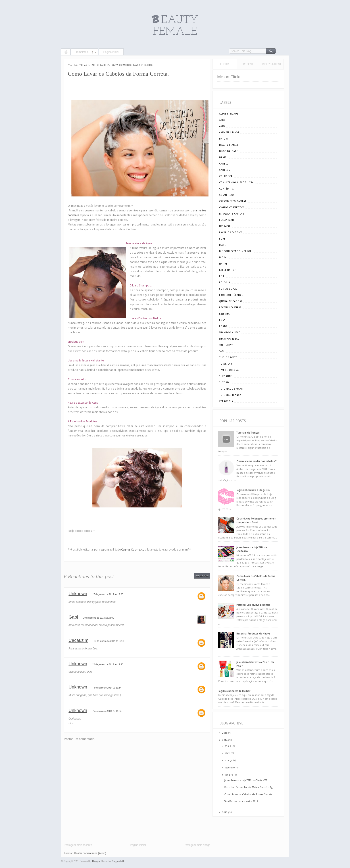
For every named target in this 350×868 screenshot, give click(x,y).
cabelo (95, 65)
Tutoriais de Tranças (248, 433)
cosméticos (227, 195)
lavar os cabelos (143, 65)
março (229, 760)
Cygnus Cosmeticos (133, 550)
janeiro (229, 775)
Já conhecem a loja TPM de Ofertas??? (246, 780)
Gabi (73, 617)
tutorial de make (231, 389)
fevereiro (230, 768)
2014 (225, 740)
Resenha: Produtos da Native (253, 634)
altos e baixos (229, 114)
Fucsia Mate (227, 220)
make (223, 245)
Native (223, 264)
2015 (225, 733)
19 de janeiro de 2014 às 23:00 (99, 618)
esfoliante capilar (232, 214)
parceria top (228, 270)
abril (228, 753)
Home (66, 52)
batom (224, 139)
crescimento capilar (233, 201)
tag (222, 351)
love (222, 239)
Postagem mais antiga (197, 845)
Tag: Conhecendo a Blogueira (253, 490)
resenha (224, 314)
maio (228, 746)
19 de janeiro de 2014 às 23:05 (109, 641)
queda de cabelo (231, 301)
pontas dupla (228, 289)
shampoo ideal (229, 339)
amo (222, 126)
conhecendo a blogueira (236, 183)
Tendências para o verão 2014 (241, 801)
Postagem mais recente (78, 845)
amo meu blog (229, 132)
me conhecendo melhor (235, 251)
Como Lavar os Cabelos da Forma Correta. (249, 794)
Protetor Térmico (231, 295)
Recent (248, 64)
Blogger (96, 861)
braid (223, 158)
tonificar (226, 364)
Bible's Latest (272, 64)
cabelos (105, 65)
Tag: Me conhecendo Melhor (234, 691)
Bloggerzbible (118, 861)
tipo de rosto (228, 358)
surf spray (226, 345)
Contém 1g (227, 189)
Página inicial (111, 52)
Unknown (78, 594)
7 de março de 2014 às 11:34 (107, 688)
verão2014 (226, 401)
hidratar (225, 226)
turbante (225, 376)
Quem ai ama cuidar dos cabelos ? (256, 461)
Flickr (224, 64)
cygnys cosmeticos (121, 65)
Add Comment (202, 576)
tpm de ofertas (229, 370)
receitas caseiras (230, 308)
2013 (225, 813)
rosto (223, 326)
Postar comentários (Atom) (90, 853)
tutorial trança (230, 395)
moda (223, 258)
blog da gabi (228, 151)
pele (222, 276)
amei (222, 120)
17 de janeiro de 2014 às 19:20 (108, 594)
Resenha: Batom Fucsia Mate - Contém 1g (248, 787)
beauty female (81, 65)
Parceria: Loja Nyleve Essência (253, 605)
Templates (82, 52)
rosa (222, 320)
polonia (225, 283)
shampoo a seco (230, 333)
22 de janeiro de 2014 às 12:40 (108, 665)
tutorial (225, 383)
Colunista (226, 176)
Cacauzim (78, 640)
